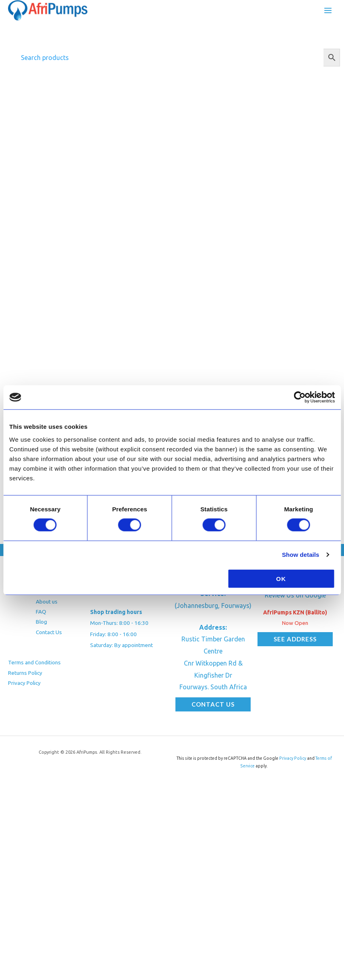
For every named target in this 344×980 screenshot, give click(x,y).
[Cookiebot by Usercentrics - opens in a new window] (300, 397)
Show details (301, 555)
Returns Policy (25, 673)
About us (47, 602)
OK (281, 578)
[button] (213, 704)
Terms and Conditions (34, 662)
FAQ (41, 612)
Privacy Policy (24, 683)
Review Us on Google (295, 595)
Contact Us (49, 632)
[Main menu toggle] (328, 10)
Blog (41, 622)
